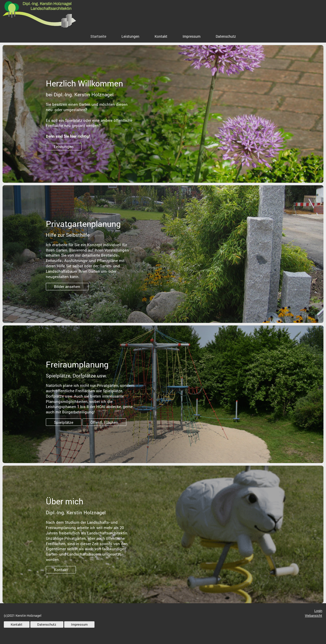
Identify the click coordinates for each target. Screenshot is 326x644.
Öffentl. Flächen (104, 422)
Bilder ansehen (67, 286)
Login (318, 611)
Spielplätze (64, 422)
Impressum (79, 624)
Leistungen (64, 147)
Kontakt (61, 570)
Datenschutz (47, 624)
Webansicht (314, 615)
